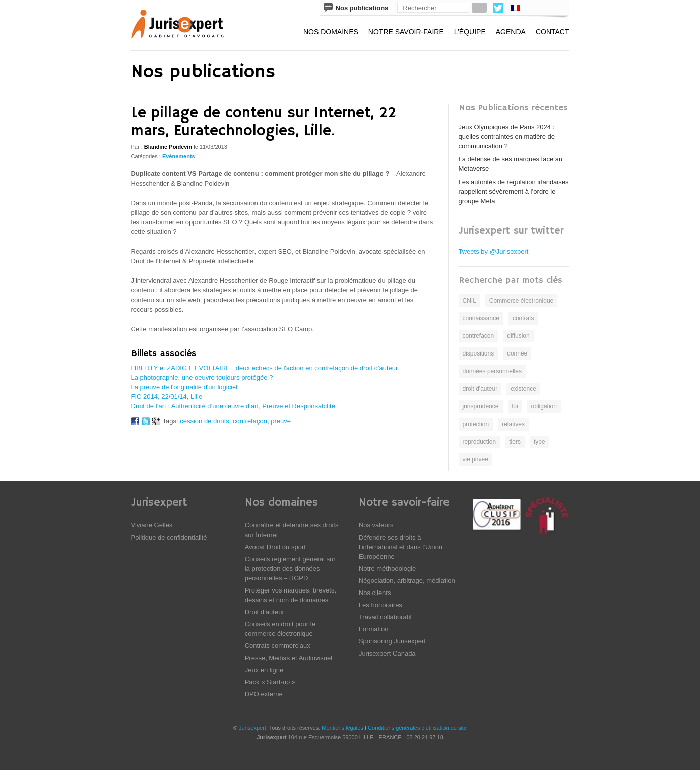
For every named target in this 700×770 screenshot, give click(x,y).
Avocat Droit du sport (275, 547)
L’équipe (470, 32)
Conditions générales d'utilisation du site (417, 728)
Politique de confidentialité (169, 537)
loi (515, 406)
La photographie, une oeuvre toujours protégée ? (202, 377)
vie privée (475, 459)
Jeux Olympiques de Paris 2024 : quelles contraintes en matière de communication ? (507, 136)
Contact (553, 32)
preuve (281, 421)
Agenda (511, 32)
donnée (517, 353)
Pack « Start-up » (270, 682)
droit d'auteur (480, 389)
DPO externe (264, 694)
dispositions (479, 353)
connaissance (481, 318)
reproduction (480, 442)
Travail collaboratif (385, 617)
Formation (374, 629)
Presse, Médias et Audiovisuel (289, 658)
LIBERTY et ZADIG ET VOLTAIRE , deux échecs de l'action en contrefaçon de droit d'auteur (265, 368)
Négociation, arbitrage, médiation (407, 581)
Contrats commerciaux (278, 646)
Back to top (350, 753)
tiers (515, 442)
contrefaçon (250, 421)
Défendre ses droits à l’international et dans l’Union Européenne (401, 547)
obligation (544, 406)
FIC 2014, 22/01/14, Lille (167, 397)
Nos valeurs (376, 525)
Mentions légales (342, 728)
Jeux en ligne (264, 670)
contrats (523, 318)
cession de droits (205, 421)
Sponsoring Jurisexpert (392, 641)
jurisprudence (481, 406)
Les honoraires (380, 605)
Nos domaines (331, 32)
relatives (513, 424)
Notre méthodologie (387, 569)
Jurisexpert (252, 728)
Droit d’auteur (265, 612)
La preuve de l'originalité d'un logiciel (184, 387)
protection (476, 424)
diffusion (518, 336)
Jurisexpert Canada (387, 653)
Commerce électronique (521, 301)
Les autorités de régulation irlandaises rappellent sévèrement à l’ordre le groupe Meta (514, 191)
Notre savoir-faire (406, 32)
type (539, 442)
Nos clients (375, 593)
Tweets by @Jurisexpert (494, 251)
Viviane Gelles (152, 525)
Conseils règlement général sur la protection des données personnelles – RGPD (290, 569)
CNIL (469, 301)
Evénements (179, 156)
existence (523, 389)
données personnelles (492, 371)
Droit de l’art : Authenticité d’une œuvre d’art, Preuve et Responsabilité (233, 406)
